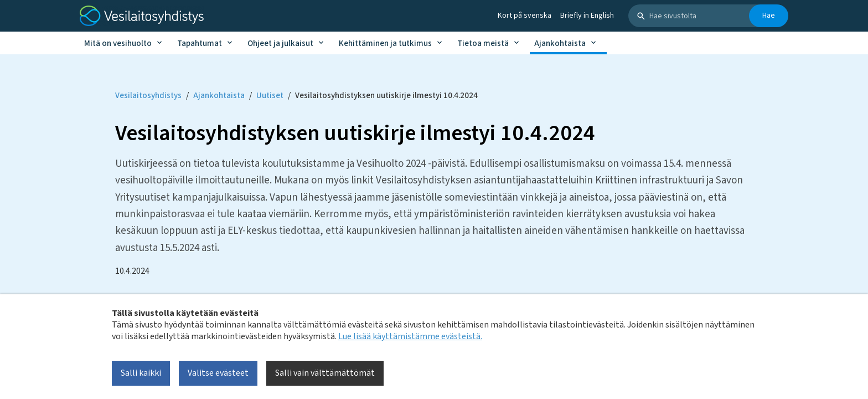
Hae (769, 16)
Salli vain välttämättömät (325, 373)
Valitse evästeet (218, 373)
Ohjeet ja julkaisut (280, 44)
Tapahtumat (200, 44)
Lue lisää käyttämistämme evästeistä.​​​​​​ (410, 336)
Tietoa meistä (483, 44)
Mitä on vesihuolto (118, 44)
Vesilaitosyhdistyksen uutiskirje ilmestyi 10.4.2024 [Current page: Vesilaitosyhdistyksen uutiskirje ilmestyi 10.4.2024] (386, 96)
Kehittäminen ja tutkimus (385, 44)
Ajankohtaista (560, 44)
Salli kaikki (141, 373)
